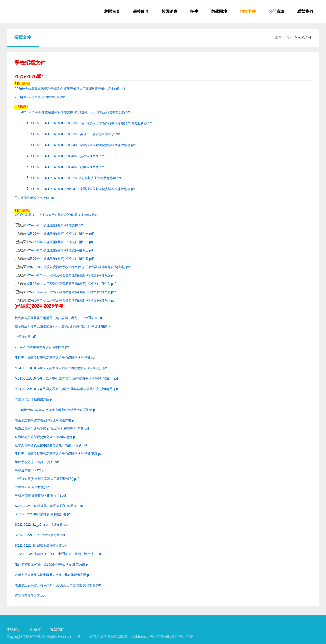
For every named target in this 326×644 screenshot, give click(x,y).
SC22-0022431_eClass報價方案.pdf (40, 535)
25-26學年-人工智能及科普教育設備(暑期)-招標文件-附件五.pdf (72, 276)
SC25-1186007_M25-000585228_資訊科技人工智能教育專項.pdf (76, 178)
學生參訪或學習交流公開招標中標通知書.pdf (46, 420)
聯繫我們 (305, 12)
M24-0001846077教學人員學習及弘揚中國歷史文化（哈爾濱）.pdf (61, 368)
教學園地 (219, 12)
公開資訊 (276, 12)
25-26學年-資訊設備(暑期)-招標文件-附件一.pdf (61, 234)
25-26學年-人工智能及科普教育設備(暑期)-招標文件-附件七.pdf (72, 292)
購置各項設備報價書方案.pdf (35, 400)
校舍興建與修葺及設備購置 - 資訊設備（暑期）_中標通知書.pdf (59, 318)
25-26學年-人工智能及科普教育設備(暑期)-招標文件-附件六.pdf (72, 284)
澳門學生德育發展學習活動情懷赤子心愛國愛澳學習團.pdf (55, 358)
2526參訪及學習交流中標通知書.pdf (40, 97)
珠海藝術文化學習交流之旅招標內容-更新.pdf (46, 437)
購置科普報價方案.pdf (30, 596)
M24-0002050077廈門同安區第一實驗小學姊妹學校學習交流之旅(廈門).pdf (67, 389)
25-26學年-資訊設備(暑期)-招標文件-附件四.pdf (61, 259)
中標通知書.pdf (25, 337)
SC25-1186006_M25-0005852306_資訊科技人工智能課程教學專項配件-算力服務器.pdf (92, 123)
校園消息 (170, 12)
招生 (194, 12)
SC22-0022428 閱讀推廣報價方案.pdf (41, 546)
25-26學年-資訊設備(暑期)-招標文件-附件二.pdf (61, 242)
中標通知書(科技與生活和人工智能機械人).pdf (47, 479)
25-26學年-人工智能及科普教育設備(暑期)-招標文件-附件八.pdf (72, 301)
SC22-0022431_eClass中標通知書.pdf (41, 525)
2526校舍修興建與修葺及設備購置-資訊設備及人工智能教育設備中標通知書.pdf (70, 89)
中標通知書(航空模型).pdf (33, 487)
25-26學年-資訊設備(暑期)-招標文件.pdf (56, 225)
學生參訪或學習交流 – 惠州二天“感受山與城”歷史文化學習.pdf (58, 585)
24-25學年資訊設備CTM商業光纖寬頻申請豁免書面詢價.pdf (56, 410)
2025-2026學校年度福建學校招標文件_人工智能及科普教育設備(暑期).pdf (79, 267)
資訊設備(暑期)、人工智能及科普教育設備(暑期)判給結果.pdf (57, 215)
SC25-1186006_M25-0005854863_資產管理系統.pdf (68, 156)
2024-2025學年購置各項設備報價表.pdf (42, 347)
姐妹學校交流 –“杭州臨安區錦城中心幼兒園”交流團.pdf (53, 565)
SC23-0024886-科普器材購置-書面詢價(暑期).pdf (49, 506)
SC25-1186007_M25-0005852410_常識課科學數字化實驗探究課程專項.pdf (83, 189)
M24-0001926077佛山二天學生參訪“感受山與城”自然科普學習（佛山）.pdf (67, 379)
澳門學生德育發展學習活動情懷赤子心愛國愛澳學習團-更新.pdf (59, 454)
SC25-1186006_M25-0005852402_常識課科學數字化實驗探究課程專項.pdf (83, 145)
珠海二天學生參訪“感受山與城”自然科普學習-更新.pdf (52, 429)
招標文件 (248, 12)
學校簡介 (141, 12)
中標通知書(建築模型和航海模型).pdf (40, 496)
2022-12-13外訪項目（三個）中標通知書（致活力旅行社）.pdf (58, 554)
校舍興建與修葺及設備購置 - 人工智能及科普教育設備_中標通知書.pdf (64, 326)
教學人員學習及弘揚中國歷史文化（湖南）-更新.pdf (51, 445)
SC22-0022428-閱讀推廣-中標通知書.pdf (43, 514)
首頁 (289, 38)
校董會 (35, 630)
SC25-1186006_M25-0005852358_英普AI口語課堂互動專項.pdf (75, 134)
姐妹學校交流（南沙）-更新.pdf (37, 462)
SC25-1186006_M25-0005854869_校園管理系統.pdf (68, 167)
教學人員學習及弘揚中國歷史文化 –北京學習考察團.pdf (53, 575)
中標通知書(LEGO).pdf (31, 471)
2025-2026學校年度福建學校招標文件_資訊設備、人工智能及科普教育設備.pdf (75, 112)
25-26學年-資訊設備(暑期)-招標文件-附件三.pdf (61, 250)
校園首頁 (112, 12)
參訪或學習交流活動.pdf (37, 198)
